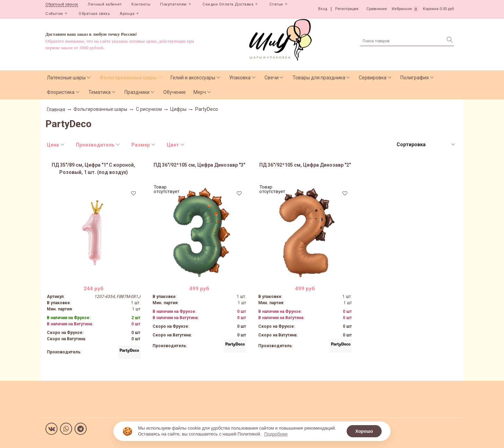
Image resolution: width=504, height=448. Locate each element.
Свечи (272, 78)
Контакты (141, 4)
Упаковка (240, 78)
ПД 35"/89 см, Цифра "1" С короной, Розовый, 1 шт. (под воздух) (93, 169)
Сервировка (373, 78)
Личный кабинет (105, 4)
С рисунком (149, 109)
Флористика (61, 92)
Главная (56, 109)
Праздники (137, 92)
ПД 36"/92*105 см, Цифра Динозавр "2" (305, 165)
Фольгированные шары (128, 78)
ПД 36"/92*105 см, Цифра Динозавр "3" (199, 165)
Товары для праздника (319, 78)
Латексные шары (66, 78)
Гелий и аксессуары (193, 78)
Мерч (200, 92)
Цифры (178, 109)
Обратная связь (94, 14)
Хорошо (364, 431)
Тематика (99, 92)
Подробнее (276, 434)
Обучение (175, 92)
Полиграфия (415, 78)
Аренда (127, 14)
